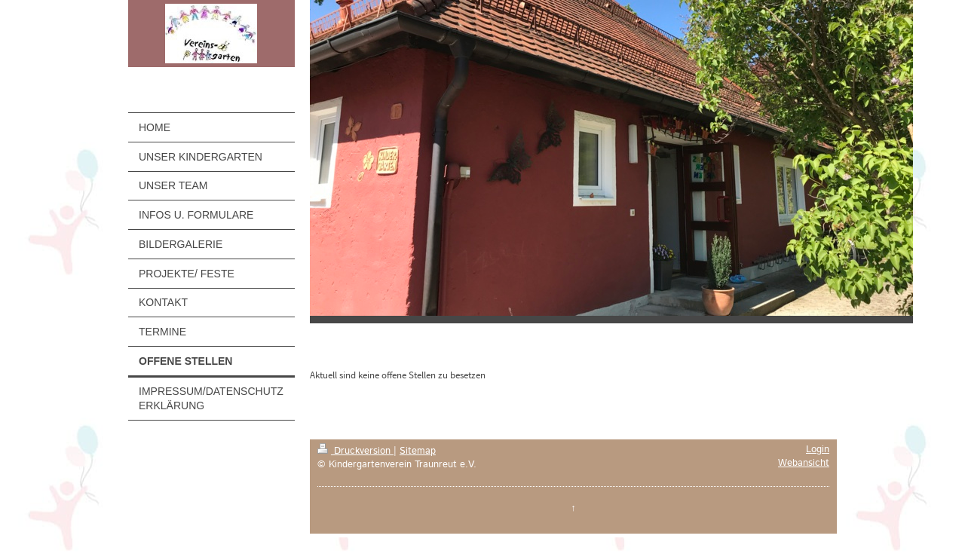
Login (818, 449)
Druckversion (355, 451)
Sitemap (418, 451)
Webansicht (804, 463)
